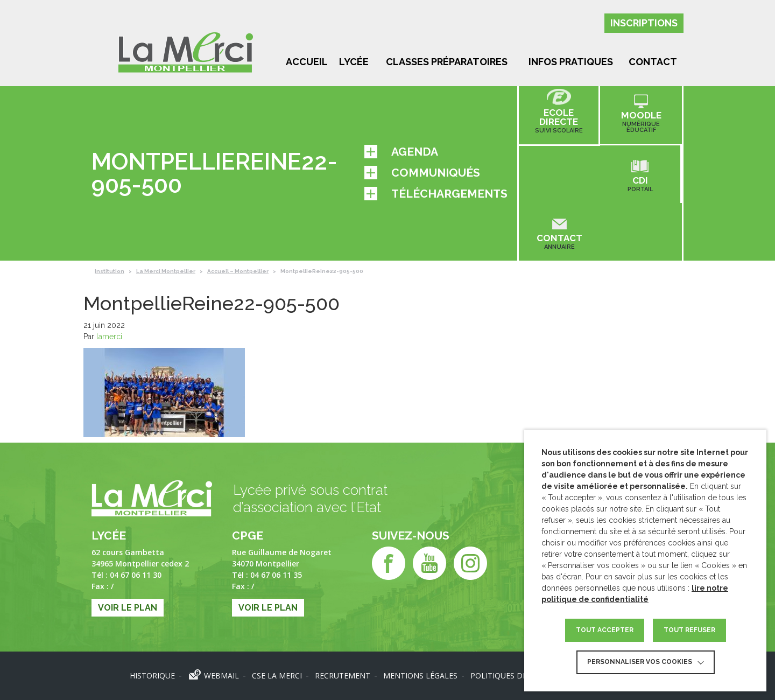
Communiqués (422, 173)
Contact (653, 62)
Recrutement (343, 675)
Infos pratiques (571, 62)
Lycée (354, 62)
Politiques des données (520, 675)
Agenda (401, 152)
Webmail (221, 675)
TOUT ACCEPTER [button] (605, 630)
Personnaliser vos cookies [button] (640, 662)
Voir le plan (128, 608)
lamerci (109, 337)
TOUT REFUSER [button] (689, 630)
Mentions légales (420, 675)
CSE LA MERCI (277, 675)
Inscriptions (644, 23)
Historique (152, 675)
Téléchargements (436, 194)
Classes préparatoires (447, 62)
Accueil (307, 62)
